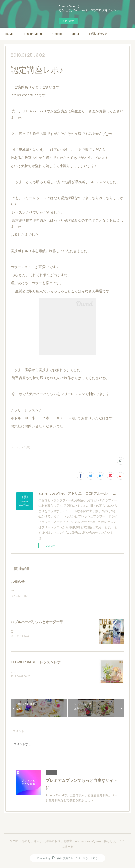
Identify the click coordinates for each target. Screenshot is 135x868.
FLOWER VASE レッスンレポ (36, 663)
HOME (9, 34)
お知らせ (18, 582)
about (75, 34)
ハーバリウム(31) (20, 447)
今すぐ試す (68, 21)
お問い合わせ (98, 34)
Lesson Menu (33, 34)
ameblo (57, 34)
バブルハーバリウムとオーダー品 (37, 622)
